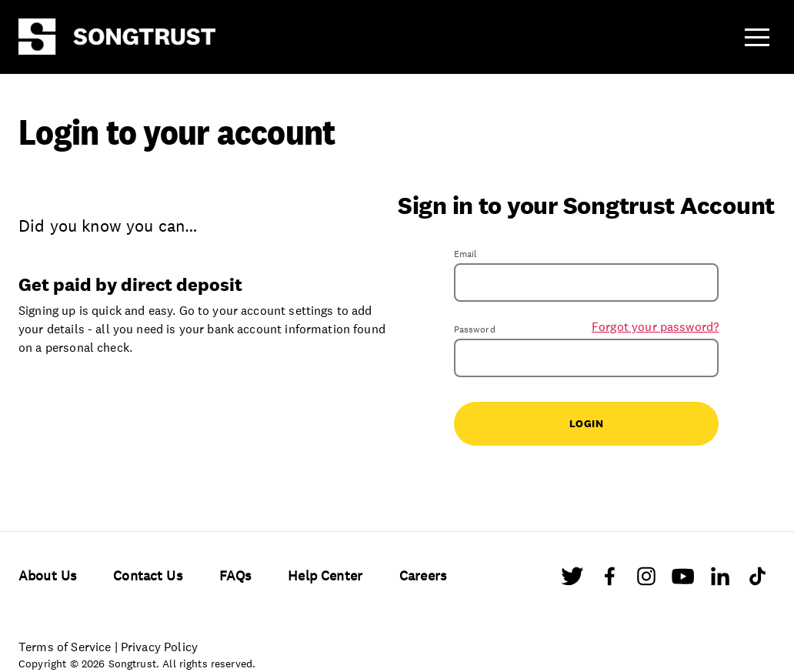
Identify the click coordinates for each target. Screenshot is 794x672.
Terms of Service (65, 647)
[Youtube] (683, 579)
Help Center (325, 576)
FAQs (235, 576)
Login (586, 424)
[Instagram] (646, 579)
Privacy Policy (159, 647)
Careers (423, 576)
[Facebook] (609, 579)
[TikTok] (757, 579)
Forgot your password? (655, 326)
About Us (47, 576)
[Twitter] (572, 579)
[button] (757, 37)
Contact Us (148, 576)
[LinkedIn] (720, 579)
